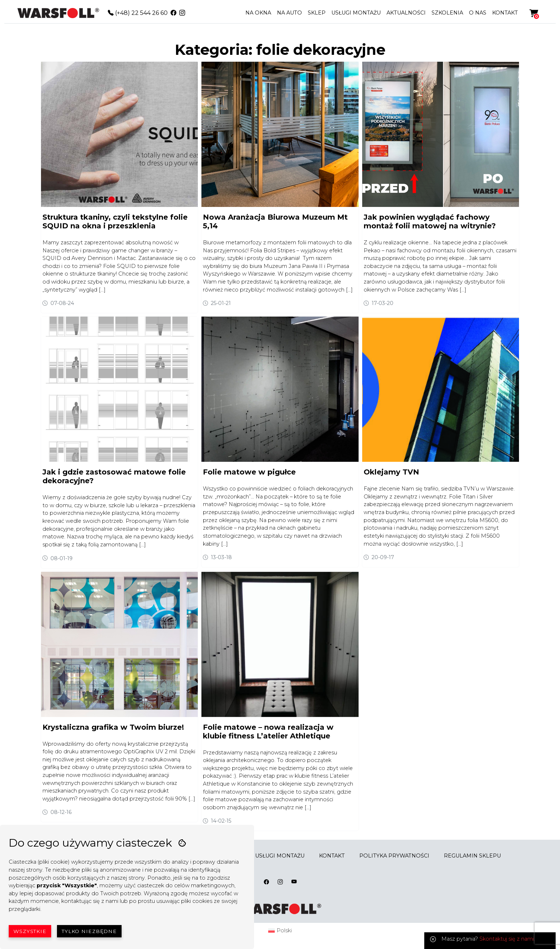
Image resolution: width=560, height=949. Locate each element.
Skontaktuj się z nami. (507, 939)
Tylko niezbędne (89, 931)
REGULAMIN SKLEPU (472, 856)
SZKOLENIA (447, 13)
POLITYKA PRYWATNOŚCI (394, 856)
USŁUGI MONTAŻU (356, 13)
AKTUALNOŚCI (406, 13)
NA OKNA (258, 13)
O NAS (478, 13)
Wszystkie (30, 931)
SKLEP (317, 13)
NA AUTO (289, 13)
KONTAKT (505, 13)
